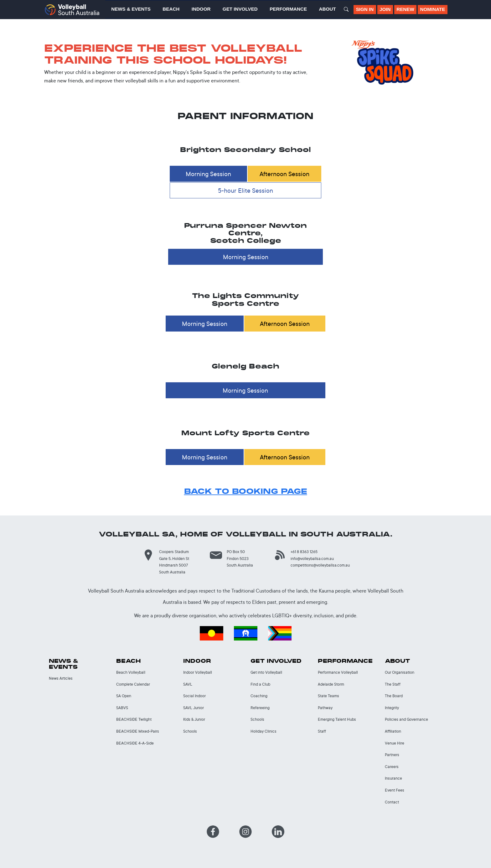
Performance (345, 661)
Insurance (393, 778)
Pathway (325, 708)
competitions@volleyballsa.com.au (320, 565)
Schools (190, 731)
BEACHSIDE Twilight (134, 719)
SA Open (124, 696)
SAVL (188, 684)
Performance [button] (288, 9)
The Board (394, 696)
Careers (392, 767)
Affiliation (393, 731)
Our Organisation (400, 672)
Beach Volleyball (131, 672)
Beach (128, 661)
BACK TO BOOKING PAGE (246, 491)
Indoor (197, 661)
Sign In (365, 9)
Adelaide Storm (331, 684)
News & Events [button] (131, 9)
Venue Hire (395, 743)
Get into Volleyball (266, 672)
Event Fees (395, 790)
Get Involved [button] (240, 9)
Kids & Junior (194, 719)
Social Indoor (194, 696)
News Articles (61, 678)
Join (385, 9)
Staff (322, 731)
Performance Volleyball (338, 672)
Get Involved (276, 661)
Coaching (259, 696)
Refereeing (260, 708)
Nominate (433, 9)
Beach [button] (171, 9)
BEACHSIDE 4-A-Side (135, 743)
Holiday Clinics (264, 731)
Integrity (392, 708)
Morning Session (208, 174)
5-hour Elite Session (246, 190)
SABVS (122, 708)
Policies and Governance (406, 719)
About (398, 661)
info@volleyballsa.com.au (312, 559)
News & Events (64, 664)
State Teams (328, 696)
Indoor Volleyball (198, 672)
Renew (405, 9)
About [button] (328, 9)
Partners (392, 755)
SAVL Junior (194, 708)
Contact (392, 802)
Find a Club (260, 684)
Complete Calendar (133, 684)
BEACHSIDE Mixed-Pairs (138, 731)
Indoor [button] (201, 9)
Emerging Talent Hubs (337, 719)
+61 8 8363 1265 (304, 552)
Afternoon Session (284, 174)
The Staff (393, 684)
